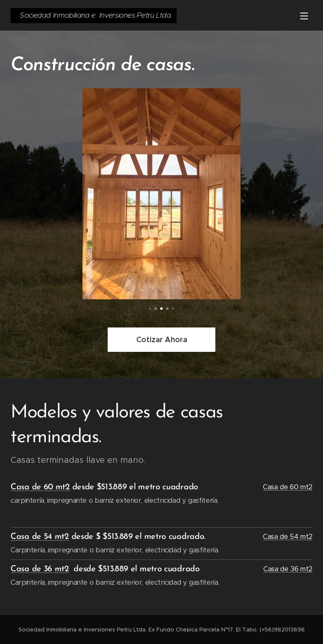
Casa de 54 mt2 (40, 536)
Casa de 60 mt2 (40, 487)
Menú (304, 16)
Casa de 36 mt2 (40, 569)
